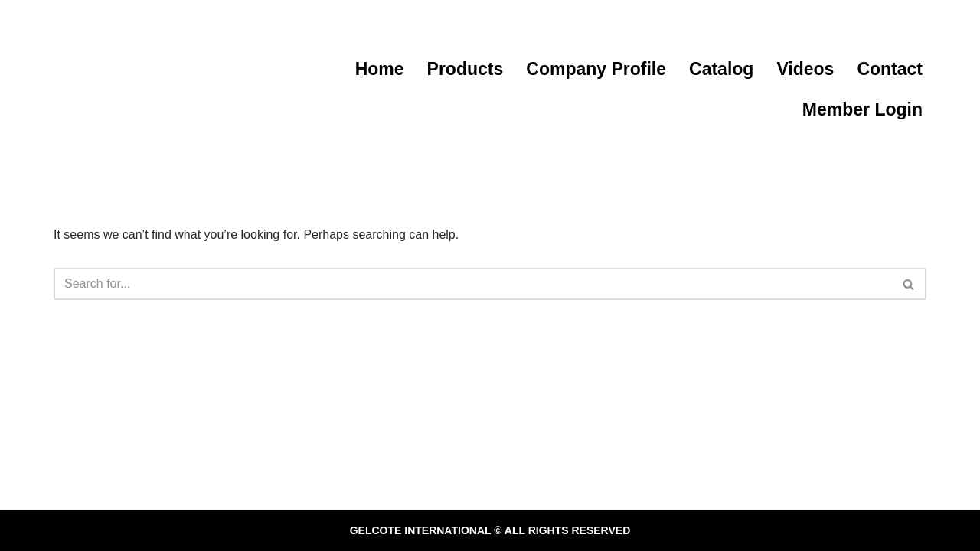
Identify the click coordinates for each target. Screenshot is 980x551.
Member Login (862, 109)
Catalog (721, 69)
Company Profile (596, 69)
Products (465, 69)
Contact (890, 69)
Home (380, 69)
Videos (805, 69)
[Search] (473, 284)
